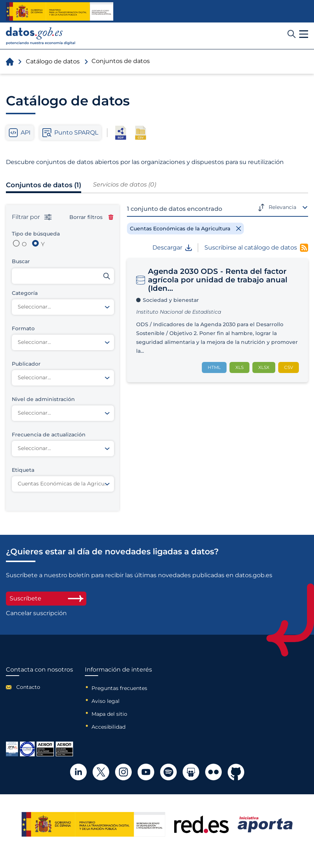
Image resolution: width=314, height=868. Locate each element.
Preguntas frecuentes (119, 688)
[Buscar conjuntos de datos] (63, 276)
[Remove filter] (185, 229)
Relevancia (282, 207)
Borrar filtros (91, 217)
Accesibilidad (108, 727)
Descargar (172, 248)
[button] (304, 34)
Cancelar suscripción (36, 613)
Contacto (28, 687)
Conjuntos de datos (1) (44, 185)
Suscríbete (46, 598)
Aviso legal (106, 701)
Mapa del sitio (109, 714)
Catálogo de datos (53, 61)
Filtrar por (32, 217)
